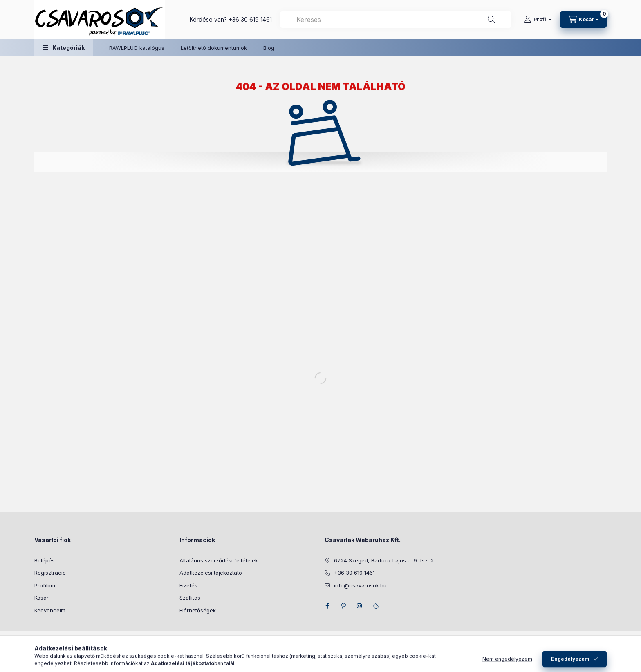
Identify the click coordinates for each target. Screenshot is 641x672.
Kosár (41, 598)
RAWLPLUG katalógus (137, 48)
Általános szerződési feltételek (219, 560)
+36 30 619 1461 (250, 19)
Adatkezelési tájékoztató (211, 573)
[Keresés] (491, 20)
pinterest (343, 606)
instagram (360, 606)
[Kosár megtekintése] (583, 20)
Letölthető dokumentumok (214, 48)
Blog (269, 48)
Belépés (45, 560)
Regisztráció (50, 573)
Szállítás (190, 598)
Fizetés (188, 585)
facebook (327, 606)
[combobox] (396, 20)
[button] (64, 48)
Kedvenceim (50, 610)
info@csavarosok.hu (360, 585)
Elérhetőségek (198, 610)
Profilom (45, 585)
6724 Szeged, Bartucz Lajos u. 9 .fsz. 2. (384, 560)
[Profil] (538, 20)
